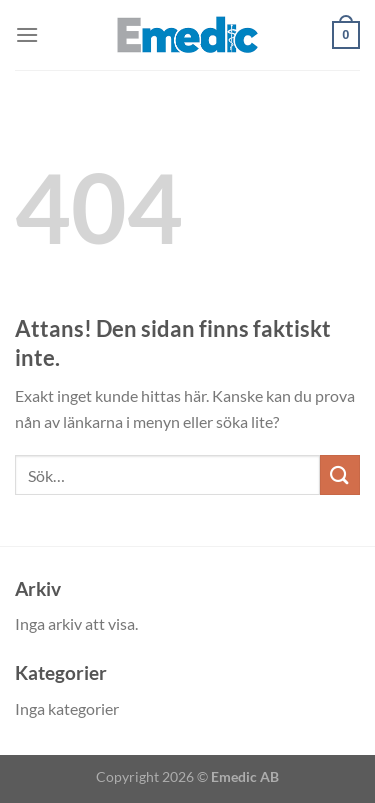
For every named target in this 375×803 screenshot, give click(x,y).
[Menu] (27, 34)
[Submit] (340, 474)
